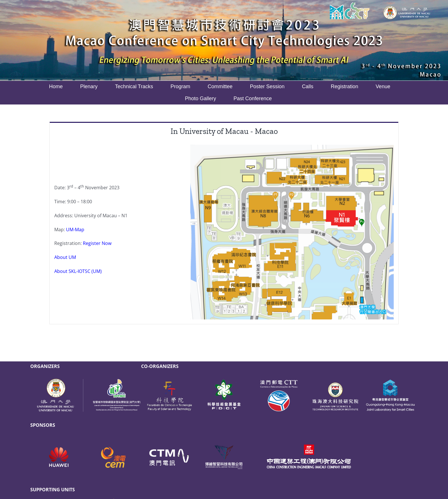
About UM (65, 257)
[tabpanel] (224, 232)
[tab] (224, 131)
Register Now (97, 243)
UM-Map (75, 230)
